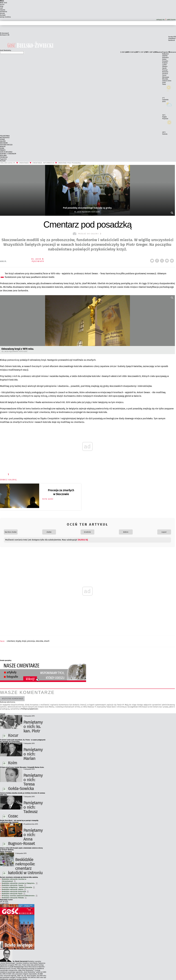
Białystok (165, 54)
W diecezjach (4, 33)
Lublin (165, 65)
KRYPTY (18, 641)
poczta (2, 13)
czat (1, 8)
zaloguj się (160, 19)
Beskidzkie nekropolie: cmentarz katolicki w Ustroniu (25, 866)
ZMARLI (47, 641)
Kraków (165, 63)
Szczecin (165, 74)
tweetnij (163, 260)
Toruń (164, 75)
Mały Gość (4, 3)
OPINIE (2, 139)
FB (158, 260)
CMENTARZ (11, 641)
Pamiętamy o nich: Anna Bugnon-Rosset (25, 837)
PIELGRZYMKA (5, 136)
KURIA (2, 148)
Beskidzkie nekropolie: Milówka (14, 898)
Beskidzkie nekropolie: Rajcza (13, 894)
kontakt (3, 15)
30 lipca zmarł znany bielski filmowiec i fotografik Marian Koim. (22, 767)
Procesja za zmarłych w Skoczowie (61, 492)
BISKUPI (3, 147)
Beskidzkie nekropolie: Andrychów (15, 892)
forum (2, 4)
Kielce (164, 59)
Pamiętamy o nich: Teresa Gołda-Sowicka (25, 782)
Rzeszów (165, 72)
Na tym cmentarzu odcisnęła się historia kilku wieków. (19, 877)
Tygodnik (3, 159)
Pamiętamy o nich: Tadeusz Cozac (25, 809)
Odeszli (3, 714)
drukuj (167, 260)
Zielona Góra (167, 81)
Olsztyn (165, 66)
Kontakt (3, 161)
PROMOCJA (4, 157)
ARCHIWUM (4, 143)
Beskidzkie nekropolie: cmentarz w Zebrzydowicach (14, 880)
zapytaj (3, 10)
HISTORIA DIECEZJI (6, 145)
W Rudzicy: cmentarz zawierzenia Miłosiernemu (20, 896)
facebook (172, 40)
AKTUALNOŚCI (5, 138)
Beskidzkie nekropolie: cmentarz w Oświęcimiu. (20, 883)
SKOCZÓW (39, 641)
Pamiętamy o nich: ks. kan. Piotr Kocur (25, 729)
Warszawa (166, 77)
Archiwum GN (5, 35)
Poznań (165, 70)
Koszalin (165, 61)
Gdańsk (165, 56)
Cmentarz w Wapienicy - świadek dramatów (18, 887)
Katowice (173, 52)
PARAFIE (3, 150)
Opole (164, 68)
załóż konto (171, 19)
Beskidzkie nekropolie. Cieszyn (14, 885)
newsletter (172, 39)
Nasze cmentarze (6, 852)
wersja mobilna (5, 17)
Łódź (164, 83)
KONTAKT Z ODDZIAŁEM (8, 154)
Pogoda (165, 52)
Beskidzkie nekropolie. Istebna (14, 890)
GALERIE (3, 141)
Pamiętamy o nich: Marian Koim (25, 756)
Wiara (2, 1)
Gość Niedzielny (6, 50)
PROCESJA (31, 641)
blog (2, 6)
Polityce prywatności (30, 709)
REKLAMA (3, 155)
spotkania (4, 12)
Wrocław (165, 79)
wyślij (172, 260)
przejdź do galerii (87, 234)
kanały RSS (172, 37)
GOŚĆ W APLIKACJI (6, 152)
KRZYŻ (24, 641)
